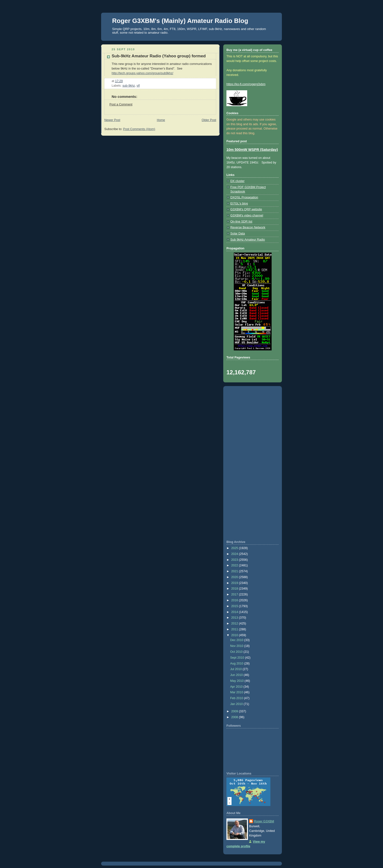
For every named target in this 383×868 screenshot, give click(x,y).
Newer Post (112, 120)
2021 (235, 571)
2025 (235, 548)
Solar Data (238, 234)
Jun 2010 (237, 675)
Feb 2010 (237, 698)
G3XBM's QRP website (246, 209)
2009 (235, 711)
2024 (235, 554)
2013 (235, 618)
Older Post (209, 120)
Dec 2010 (237, 640)
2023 (235, 560)
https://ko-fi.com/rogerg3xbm (246, 84)
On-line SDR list (241, 222)
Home (161, 120)
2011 (235, 629)
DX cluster (237, 181)
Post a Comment (121, 104)
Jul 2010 (236, 669)
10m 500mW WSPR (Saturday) (252, 150)
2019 (235, 583)
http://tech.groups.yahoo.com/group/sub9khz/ (142, 73)
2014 (235, 612)
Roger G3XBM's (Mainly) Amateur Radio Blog (180, 21)
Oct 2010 (237, 652)
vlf (138, 86)
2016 (235, 600)
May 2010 (237, 681)
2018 (235, 589)
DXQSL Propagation (244, 197)
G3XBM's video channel (247, 215)
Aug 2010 (237, 664)
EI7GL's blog (239, 204)
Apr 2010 (237, 687)
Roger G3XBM (264, 821)
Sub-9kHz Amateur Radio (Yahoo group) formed (159, 56)
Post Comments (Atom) (139, 129)
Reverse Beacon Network (248, 227)
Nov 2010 (237, 646)
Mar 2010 (237, 692)
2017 (235, 594)
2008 (235, 717)
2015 (235, 606)
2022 (235, 565)
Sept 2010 (238, 658)
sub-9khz (129, 86)
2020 (235, 577)
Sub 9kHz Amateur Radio (248, 240)
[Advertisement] (253, 463)
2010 (235, 635)
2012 (235, 623)
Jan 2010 (237, 704)
